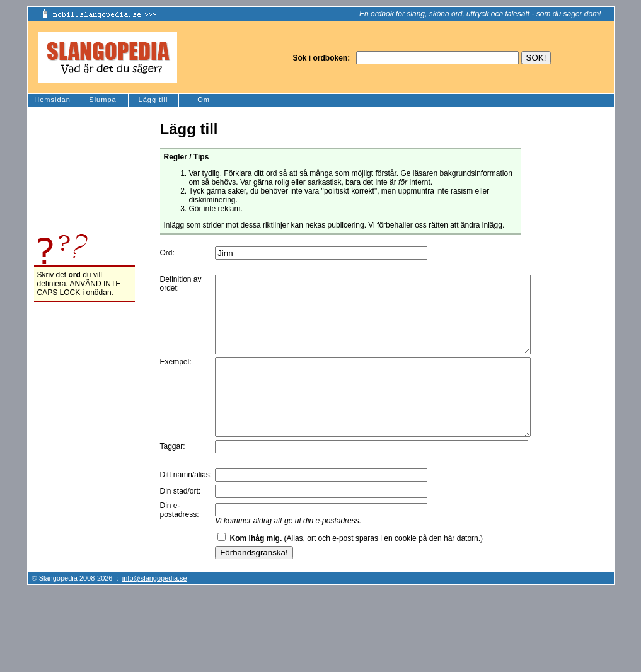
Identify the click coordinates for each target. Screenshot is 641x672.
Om (204, 100)
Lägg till (153, 100)
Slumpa (102, 100)
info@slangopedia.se (155, 608)
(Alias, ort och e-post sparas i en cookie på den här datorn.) (357, 569)
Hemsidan (52, 100)
